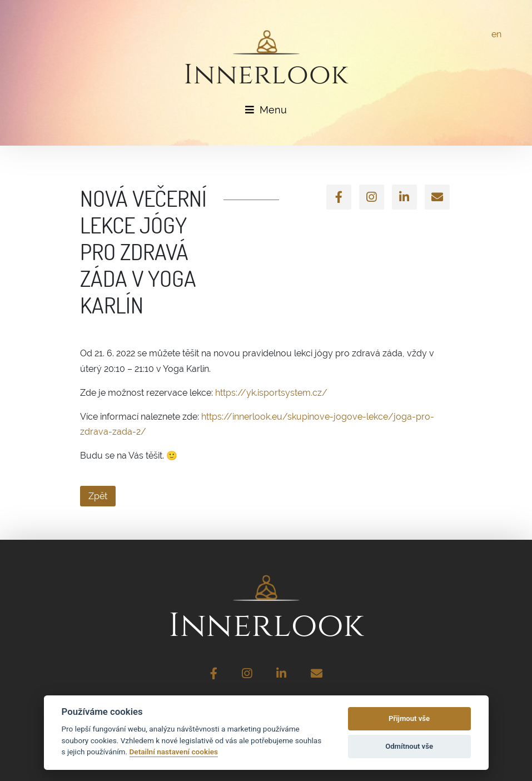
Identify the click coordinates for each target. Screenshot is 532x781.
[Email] (437, 197)
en (496, 34)
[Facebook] (339, 197)
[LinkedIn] (404, 197)
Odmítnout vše (409, 746)
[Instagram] (372, 197)
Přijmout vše (409, 718)
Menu (266, 110)
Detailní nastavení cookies (174, 752)
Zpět (98, 496)
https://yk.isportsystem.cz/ (271, 393)
